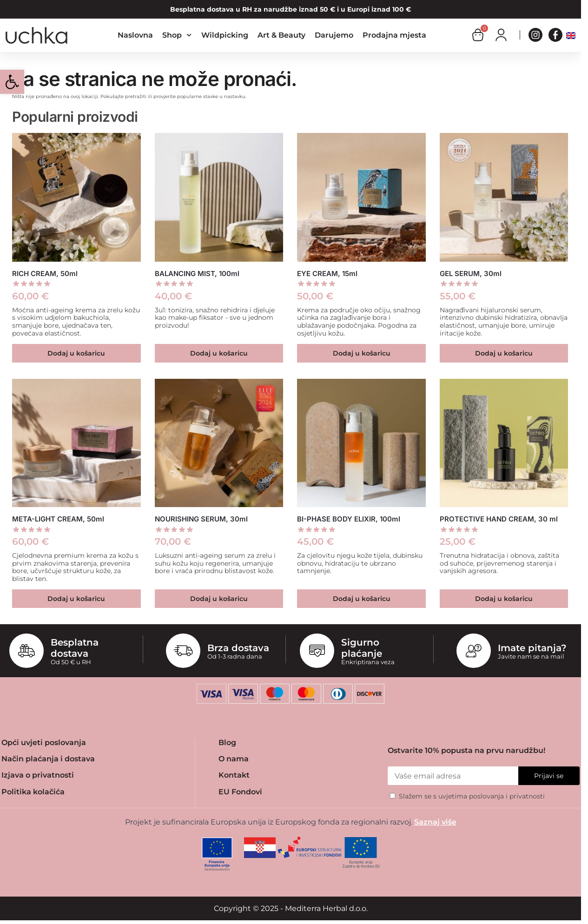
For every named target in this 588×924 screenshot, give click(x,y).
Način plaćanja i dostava (48, 759)
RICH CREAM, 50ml (45, 274)
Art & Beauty (281, 35)
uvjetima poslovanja (471, 796)
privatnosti (527, 796)
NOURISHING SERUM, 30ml (201, 519)
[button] (12, 82)
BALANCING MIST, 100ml (197, 274)
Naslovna (135, 35)
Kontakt (234, 775)
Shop (177, 35)
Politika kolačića (33, 792)
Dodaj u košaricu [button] (76, 353)
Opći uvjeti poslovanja (44, 742)
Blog (227, 742)
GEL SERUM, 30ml (471, 274)
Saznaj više (435, 822)
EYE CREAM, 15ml (327, 274)
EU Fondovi (240, 792)
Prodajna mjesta (394, 35)
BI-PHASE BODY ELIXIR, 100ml (349, 519)
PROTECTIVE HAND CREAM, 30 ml (499, 519)
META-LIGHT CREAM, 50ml (58, 519)
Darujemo (334, 35)
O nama (234, 759)
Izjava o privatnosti (38, 775)
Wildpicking (225, 35)
